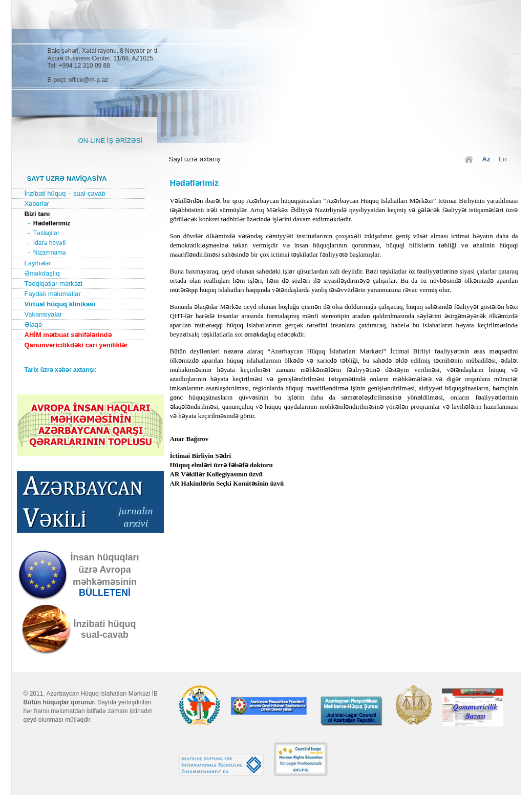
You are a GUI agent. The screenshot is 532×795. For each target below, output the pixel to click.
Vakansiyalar (43, 314)
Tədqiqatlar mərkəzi (54, 284)
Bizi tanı (37, 214)
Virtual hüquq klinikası (60, 304)
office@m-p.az (88, 80)
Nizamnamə (50, 253)
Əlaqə (33, 325)
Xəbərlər (37, 204)
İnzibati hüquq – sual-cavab (65, 193)
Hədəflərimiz (52, 223)
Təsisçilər (46, 233)
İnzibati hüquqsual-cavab (105, 629)
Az (486, 159)
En (503, 159)
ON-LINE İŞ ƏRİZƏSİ (110, 141)
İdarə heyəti (49, 243)
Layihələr (38, 263)
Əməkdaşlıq (42, 273)
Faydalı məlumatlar (53, 294)
